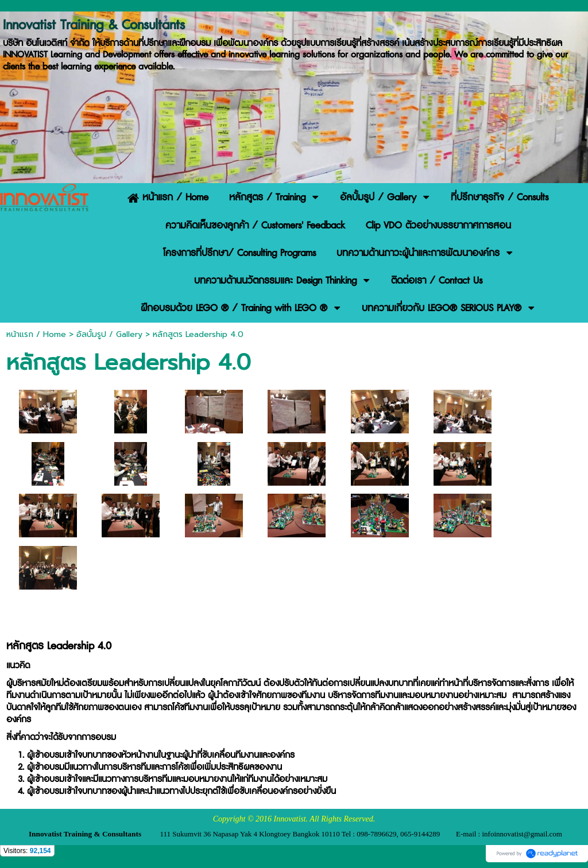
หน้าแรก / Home (36, 334)
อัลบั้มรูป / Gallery (109, 334)
